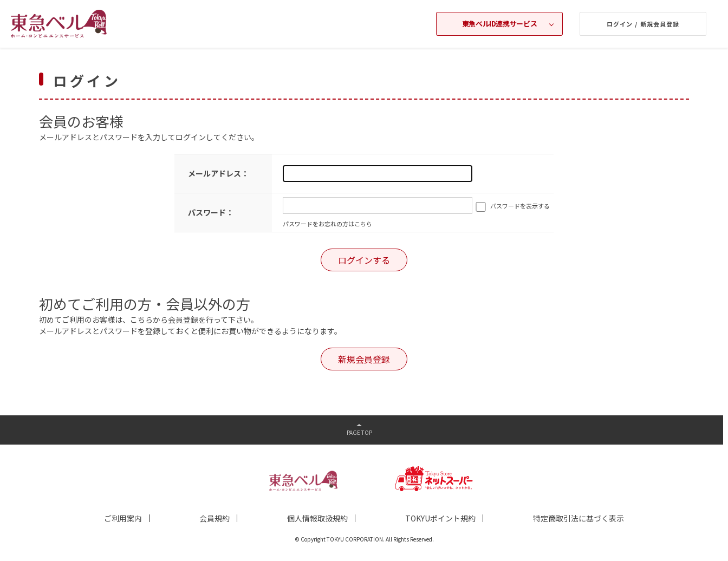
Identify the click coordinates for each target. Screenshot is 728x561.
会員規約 (214, 518)
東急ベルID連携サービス (499, 24)
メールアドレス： (218, 173)
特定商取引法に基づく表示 (578, 518)
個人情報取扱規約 (317, 518)
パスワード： (211, 212)
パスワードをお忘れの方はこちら (327, 224)
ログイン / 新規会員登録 (643, 24)
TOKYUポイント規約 (440, 518)
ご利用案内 (123, 518)
